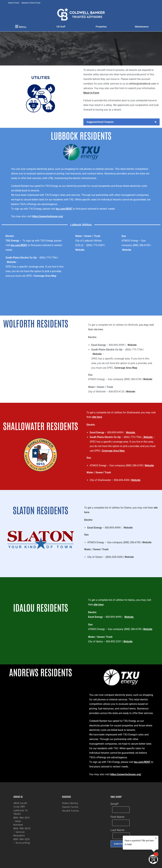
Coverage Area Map (45, 276)
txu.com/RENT (64, 209)
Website (11, 262)
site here (97, 417)
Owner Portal (14, 3)
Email (115, 804)
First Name (118, 817)
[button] (20, 27)
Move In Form (91, 93)
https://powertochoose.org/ (48, 216)
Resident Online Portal (31, 3)
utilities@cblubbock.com (142, 84)
